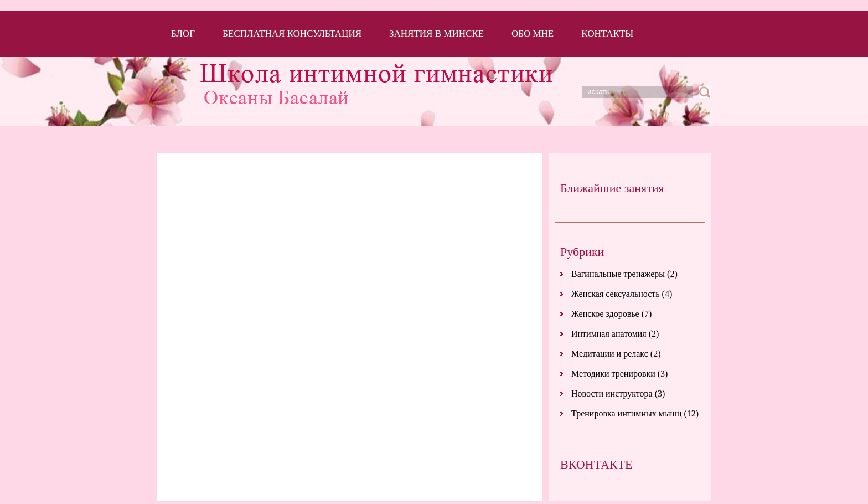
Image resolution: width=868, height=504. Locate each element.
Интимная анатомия (609, 334)
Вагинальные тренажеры (618, 274)
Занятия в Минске (436, 34)
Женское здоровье (605, 314)
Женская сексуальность (616, 294)
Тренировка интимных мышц (626, 413)
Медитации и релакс (610, 354)
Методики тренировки (613, 374)
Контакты (607, 34)
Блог (183, 34)
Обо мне (533, 34)
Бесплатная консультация (292, 34)
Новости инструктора (612, 394)
